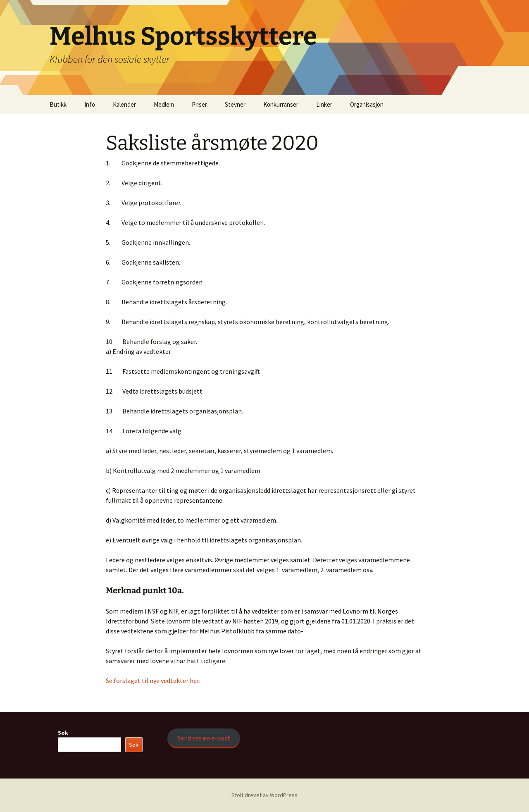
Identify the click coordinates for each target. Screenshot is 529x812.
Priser (199, 104)
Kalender (124, 104)
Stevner (235, 104)
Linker (324, 104)
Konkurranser (281, 104)
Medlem (164, 104)
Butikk (58, 104)
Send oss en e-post (204, 738)
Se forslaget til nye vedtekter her (153, 681)
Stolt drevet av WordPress (264, 795)
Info (90, 104)
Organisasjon (367, 104)
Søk (63, 733)
